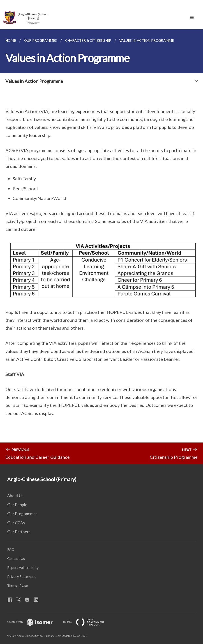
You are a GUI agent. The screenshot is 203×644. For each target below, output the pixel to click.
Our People (17, 505)
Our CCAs (16, 523)
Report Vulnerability (23, 567)
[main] (101, 247)
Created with (33, 622)
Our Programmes (22, 514)
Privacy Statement (21, 576)
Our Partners (19, 532)
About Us (15, 496)
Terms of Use (17, 585)
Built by (87, 622)
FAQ (11, 549)
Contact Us (16, 558)
